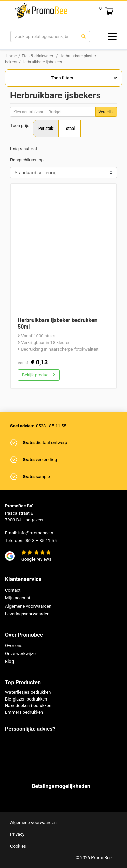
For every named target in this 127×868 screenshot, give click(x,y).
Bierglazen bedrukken (26, 699)
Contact (13, 590)
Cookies (18, 846)
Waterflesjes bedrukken (28, 692)
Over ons (14, 645)
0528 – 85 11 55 (40, 541)
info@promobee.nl (36, 533)
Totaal (69, 129)
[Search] (44, 37)
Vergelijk (106, 112)
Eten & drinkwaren (38, 56)
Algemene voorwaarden (28, 606)
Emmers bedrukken (24, 712)
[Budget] (71, 112)
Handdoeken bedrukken (28, 705)
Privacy (17, 834)
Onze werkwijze (20, 654)
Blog (9, 661)
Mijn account (18, 598)
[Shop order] (63, 173)
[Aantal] (28, 112)
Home (11, 56)
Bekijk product (39, 375)
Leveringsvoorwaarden (27, 614)
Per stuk (46, 129)
